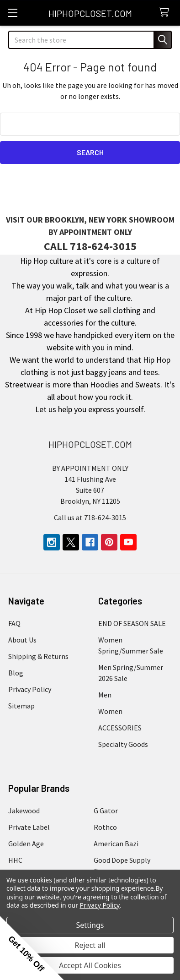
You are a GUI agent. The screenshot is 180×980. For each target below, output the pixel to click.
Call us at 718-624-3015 (90, 517)
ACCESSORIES (120, 728)
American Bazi (116, 844)
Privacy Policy (30, 689)
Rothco (105, 827)
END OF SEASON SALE (132, 623)
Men (105, 695)
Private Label (29, 827)
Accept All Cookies (90, 965)
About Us (22, 640)
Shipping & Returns (38, 656)
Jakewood (24, 811)
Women (110, 711)
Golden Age (26, 844)
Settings (90, 925)
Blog (16, 673)
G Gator (106, 811)
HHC (15, 860)
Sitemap (21, 706)
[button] (32, 948)
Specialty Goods (123, 744)
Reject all (90, 945)
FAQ (14, 623)
